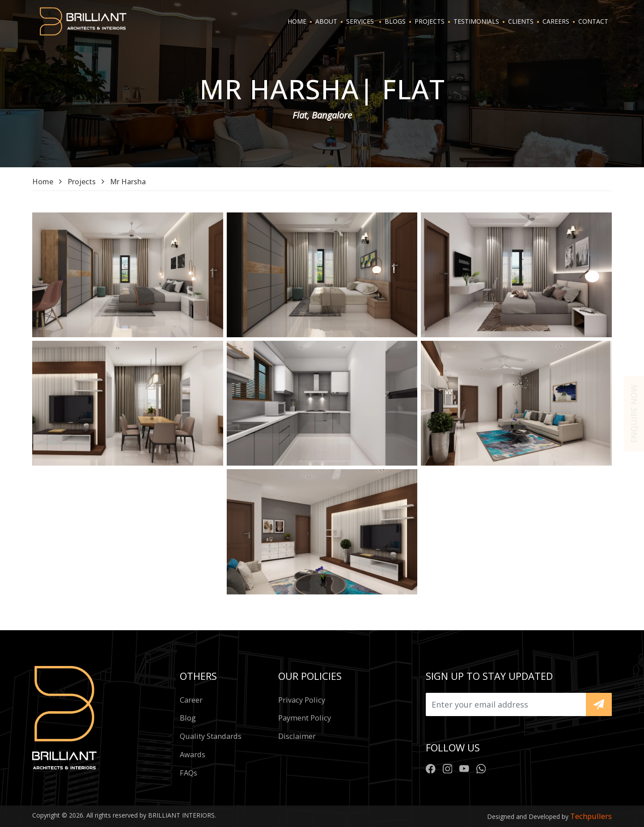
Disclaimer (297, 736)
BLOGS (395, 21)
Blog (188, 718)
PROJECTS (430, 21)
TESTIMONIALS (476, 21)
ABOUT (326, 21)
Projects (82, 182)
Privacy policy (302, 700)
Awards (193, 754)
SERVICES (360, 21)
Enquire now (634, 413)
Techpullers (591, 816)
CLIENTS (521, 21)
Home (43, 182)
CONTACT (593, 21)
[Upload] (506, 704)
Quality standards (211, 736)
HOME (297, 21)
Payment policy (305, 718)
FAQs (189, 773)
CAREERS (556, 21)
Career (191, 700)
